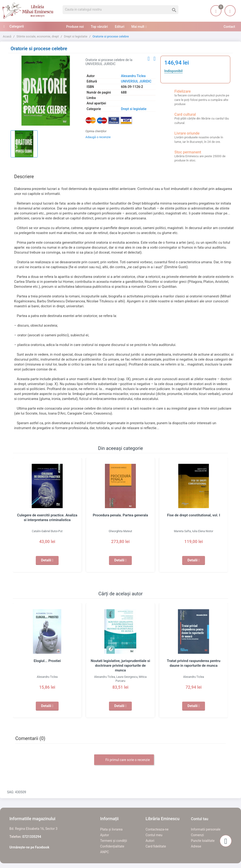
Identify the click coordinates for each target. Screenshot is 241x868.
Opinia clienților (96, 131)
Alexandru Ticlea (133, 76)
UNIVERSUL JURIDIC (136, 81)
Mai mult (138, 27)
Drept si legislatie (134, 109)
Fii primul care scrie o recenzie (124, 760)
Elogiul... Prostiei (47, 661)
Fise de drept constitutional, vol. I (194, 515)
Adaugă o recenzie (98, 137)
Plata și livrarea (111, 829)
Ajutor (105, 835)
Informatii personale (206, 829)
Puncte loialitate (203, 841)
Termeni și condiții (114, 841)
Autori (150, 841)
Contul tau (200, 819)
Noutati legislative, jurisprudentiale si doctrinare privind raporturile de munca (120, 666)
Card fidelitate (156, 846)
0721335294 (32, 837)
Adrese (196, 846)
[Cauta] (120, 10)
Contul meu (154, 835)
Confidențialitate (112, 846)
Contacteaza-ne (157, 829)
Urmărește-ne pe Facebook (29, 847)
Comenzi (197, 835)
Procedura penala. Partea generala (120, 515)
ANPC (105, 852)
